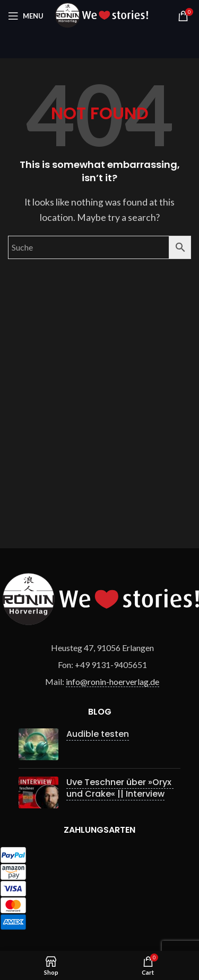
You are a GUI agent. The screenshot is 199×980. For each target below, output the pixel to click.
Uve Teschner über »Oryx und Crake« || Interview (120, 788)
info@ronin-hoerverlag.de (113, 681)
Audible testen (98, 734)
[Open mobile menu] (26, 16)
